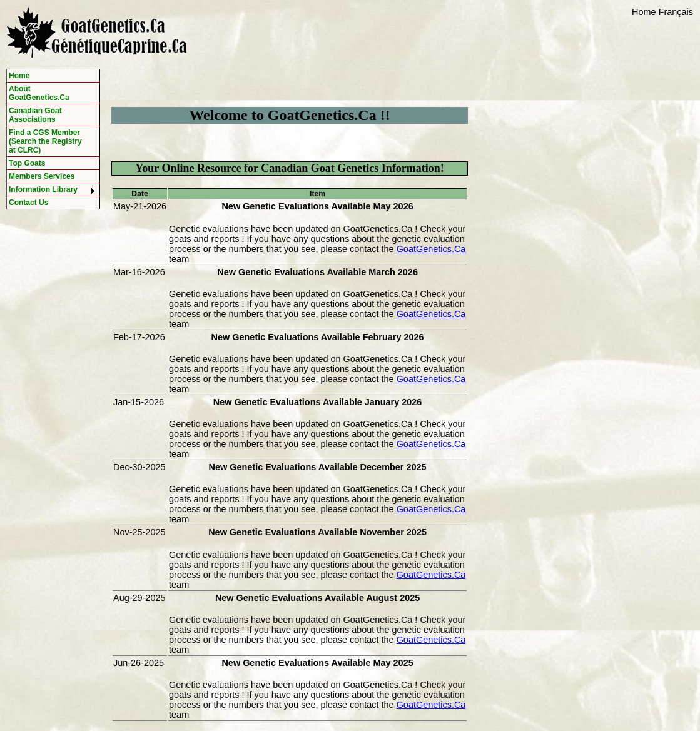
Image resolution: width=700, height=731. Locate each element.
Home (644, 12)
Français (676, 12)
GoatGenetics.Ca (431, 249)
